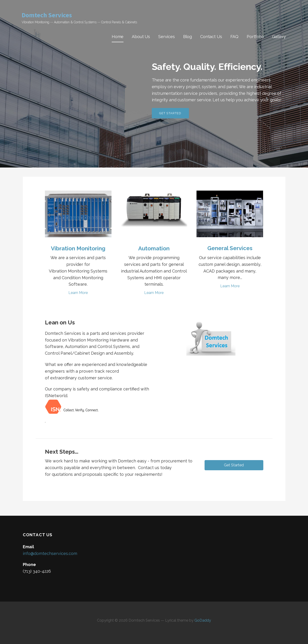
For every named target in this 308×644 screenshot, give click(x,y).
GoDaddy (203, 620)
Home (118, 37)
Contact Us (211, 37)
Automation (154, 248)
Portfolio (255, 37)
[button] (234, 465)
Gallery (279, 37)
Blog (188, 37)
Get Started (170, 113)
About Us (141, 37)
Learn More (78, 293)
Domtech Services (47, 15)
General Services (230, 248)
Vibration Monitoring (78, 248)
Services (167, 37)
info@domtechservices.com (50, 553)
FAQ (235, 37)
